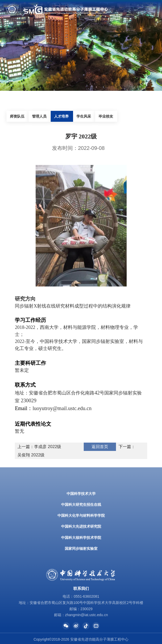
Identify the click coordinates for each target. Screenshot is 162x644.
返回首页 (100, 447)
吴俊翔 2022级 (31, 455)
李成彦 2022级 (48, 447)
